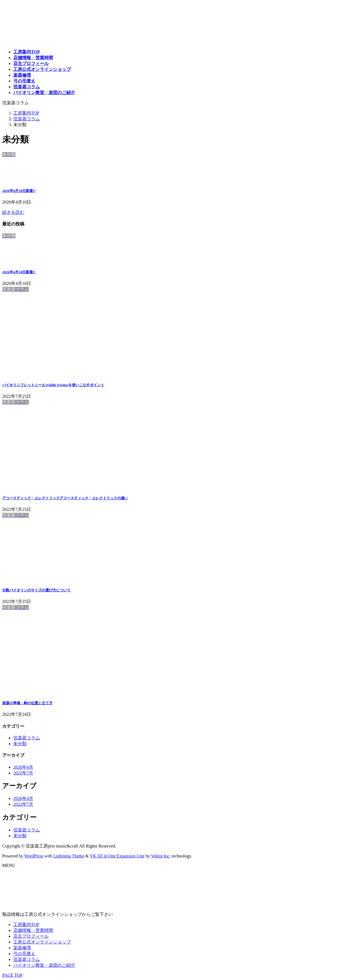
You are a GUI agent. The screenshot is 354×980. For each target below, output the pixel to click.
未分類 (20, 744)
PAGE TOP (12, 975)
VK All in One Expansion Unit (117, 856)
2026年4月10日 (19, 191)
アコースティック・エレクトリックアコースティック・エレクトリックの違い (65, 498)
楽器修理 (22, 948)
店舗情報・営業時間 (33, 930)
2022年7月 (23, 773)
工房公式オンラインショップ (42, 942)
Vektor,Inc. (161, 856)
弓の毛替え (24, 954)
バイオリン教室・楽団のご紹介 (44, 965)
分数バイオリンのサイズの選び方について (36, 590)
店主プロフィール (31, 936)
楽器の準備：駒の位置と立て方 (27, 703)
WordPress (34, 856)
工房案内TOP (26, 925)
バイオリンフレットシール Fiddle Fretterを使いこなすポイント (53, 385)
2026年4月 (23, 767)
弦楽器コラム (27, 738)
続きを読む (13, 212)
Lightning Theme (69, 856)
